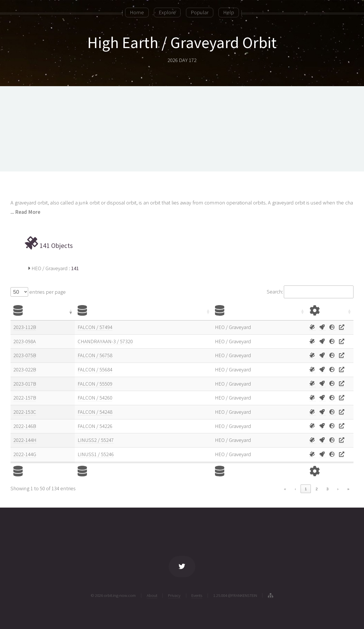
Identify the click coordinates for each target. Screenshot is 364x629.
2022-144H (25, 440)
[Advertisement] (182, 129)
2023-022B (25, 370)
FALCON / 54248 (95, 412)
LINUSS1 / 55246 (96, 454)
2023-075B (25, 355)
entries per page (47, 292)
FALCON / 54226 (95, 426)
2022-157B (25, 398)
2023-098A (25, 341)
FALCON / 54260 (95, 398)
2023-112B (25, 327)
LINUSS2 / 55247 (96, 440)
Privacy (174, 595)
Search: (275, 292)
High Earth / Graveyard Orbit (182, 42)
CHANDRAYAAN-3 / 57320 (105, 341)
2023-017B (25, 384)
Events (197, 595)
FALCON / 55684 (95, 370)
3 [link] (327, 489)
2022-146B (25, 426)
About (152, 595)
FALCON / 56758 (95, 355)
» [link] (348, 489)
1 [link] (306, 489)
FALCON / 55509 (95, 384)
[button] (70, 311)
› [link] (338, 489)
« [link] (285, 489)
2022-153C (25, 412)
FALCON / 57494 (95, 327)
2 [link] (317, 489)
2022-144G (25, 454)
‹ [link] (295, 489)
